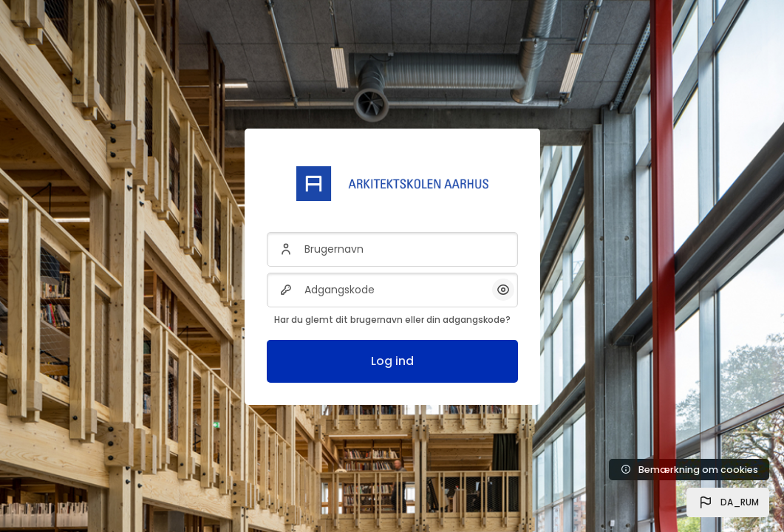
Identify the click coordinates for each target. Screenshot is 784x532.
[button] (728, 502)
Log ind (392, 361)
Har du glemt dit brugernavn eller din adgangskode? (392, 320)
